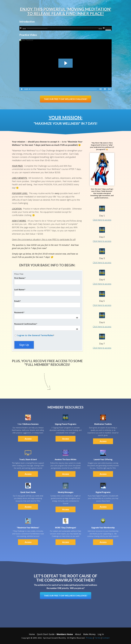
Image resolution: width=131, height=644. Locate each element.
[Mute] (104, 28)
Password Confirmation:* (26, 324)
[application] (66, 28)
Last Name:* (20, 290)
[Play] (21, 28)
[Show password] (77, 318)
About (78, 634)
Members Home (65, 634)
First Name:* (20, 278)
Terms (97, 638)
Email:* (18, 301)
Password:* (19, 312)
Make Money (89, 634)
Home (32, 634)
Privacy (89, 638)
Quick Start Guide (46, 634)
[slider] (37, 28)
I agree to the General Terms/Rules (35, 335)
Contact (106, 638)
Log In (101, 634)
